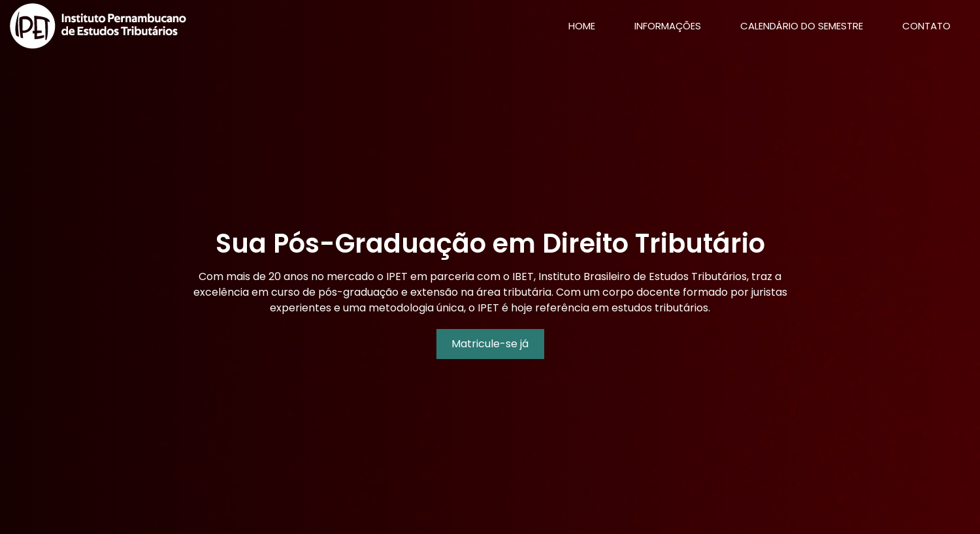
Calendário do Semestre (802, 26)
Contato (926, 26)
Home (592, 25)
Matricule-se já (490, 344)
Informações (668, 26)
